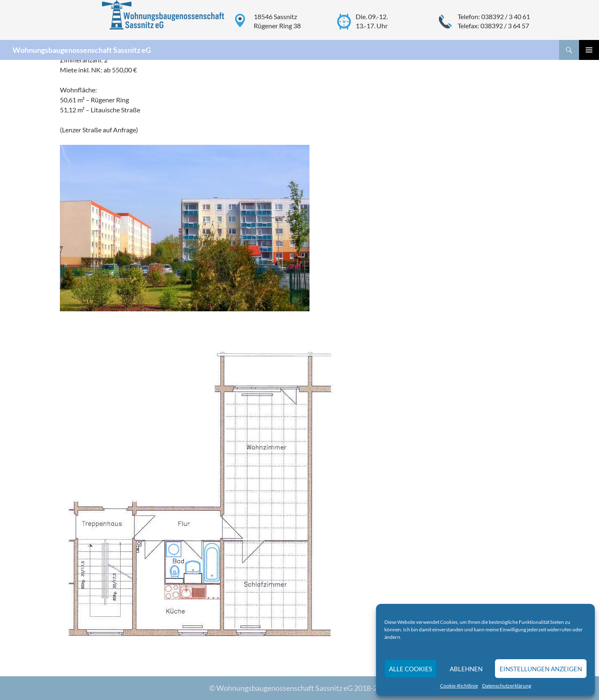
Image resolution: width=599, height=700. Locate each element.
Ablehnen (466, 669)
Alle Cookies (411, 669)
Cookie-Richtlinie (459, 686)
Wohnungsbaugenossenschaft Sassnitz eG (82, 50)
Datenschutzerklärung (507, 686)
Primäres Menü (589, 50)
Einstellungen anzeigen (541, 669)
